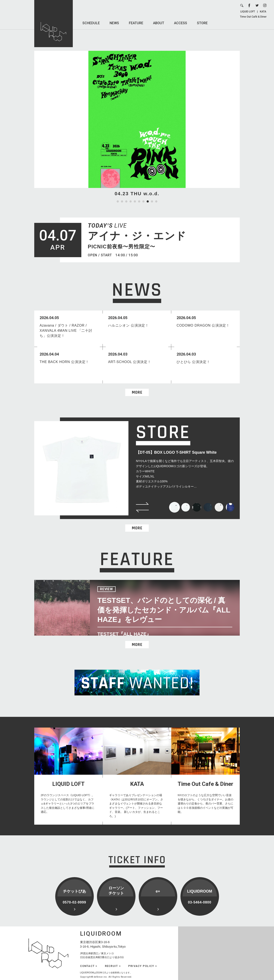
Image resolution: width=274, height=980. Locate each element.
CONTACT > (89, 966)
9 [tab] (152, 201)
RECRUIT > (113, 966)
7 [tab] (143, 201)
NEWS (114, 23)
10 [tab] (156, 201)
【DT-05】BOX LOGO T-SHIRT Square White (176, 452)
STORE (202, 23)
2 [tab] (122, 201)
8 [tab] (148, 201)
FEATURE (136, 23)
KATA (263, 12)
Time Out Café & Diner (253, 17)
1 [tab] (118, 201)
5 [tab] (135, 201)
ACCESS (181, 23)
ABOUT (159, 23)
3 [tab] (126, 201)
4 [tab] (131, 201)
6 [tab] (139, 201)
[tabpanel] (137, 124)
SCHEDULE (91, 23)
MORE (137, 392)
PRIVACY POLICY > (143, 966)
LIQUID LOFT (248, 12)
